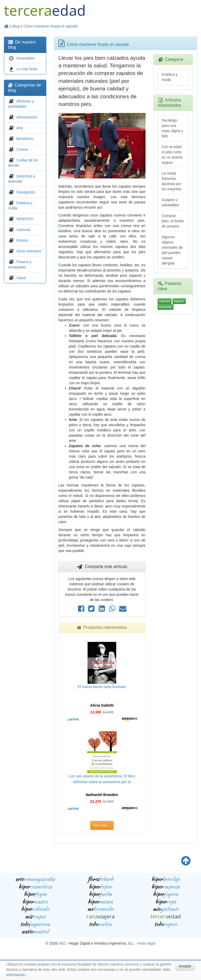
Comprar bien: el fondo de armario (173, 221)
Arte (20, 128)
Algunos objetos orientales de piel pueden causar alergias (172, 250)
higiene (179, 301)
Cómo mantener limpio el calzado (51, 26)
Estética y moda (170, 77)
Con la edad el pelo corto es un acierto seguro (172, 155)
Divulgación (26, 192)
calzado (164, 301)
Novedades (26, 58)
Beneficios (25, 139)
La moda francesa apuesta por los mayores (172, 181)
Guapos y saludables (171, 202)
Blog (16, 26)
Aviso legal (146, 943)
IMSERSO (25, 219)
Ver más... (102, 825)
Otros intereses (29, 251)
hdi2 (62, 943)
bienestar (166, 307)
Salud (21, 278)
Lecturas (24, 230)
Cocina (22, 149)
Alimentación (27, 117)
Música (22, 240)
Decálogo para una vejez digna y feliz (172, 128)
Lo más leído (27, 69)
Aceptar (185, 966)
